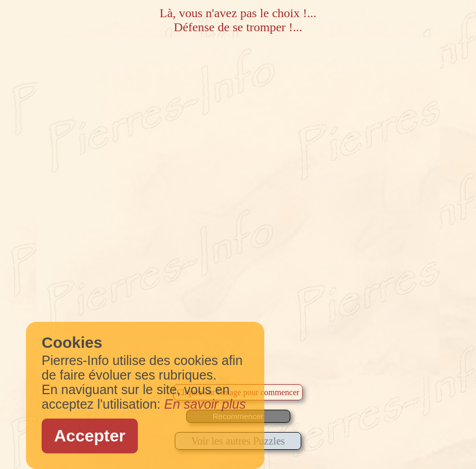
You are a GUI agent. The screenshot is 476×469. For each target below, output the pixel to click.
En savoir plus (205, 404)
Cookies (72, 343)
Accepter (90, 436)
